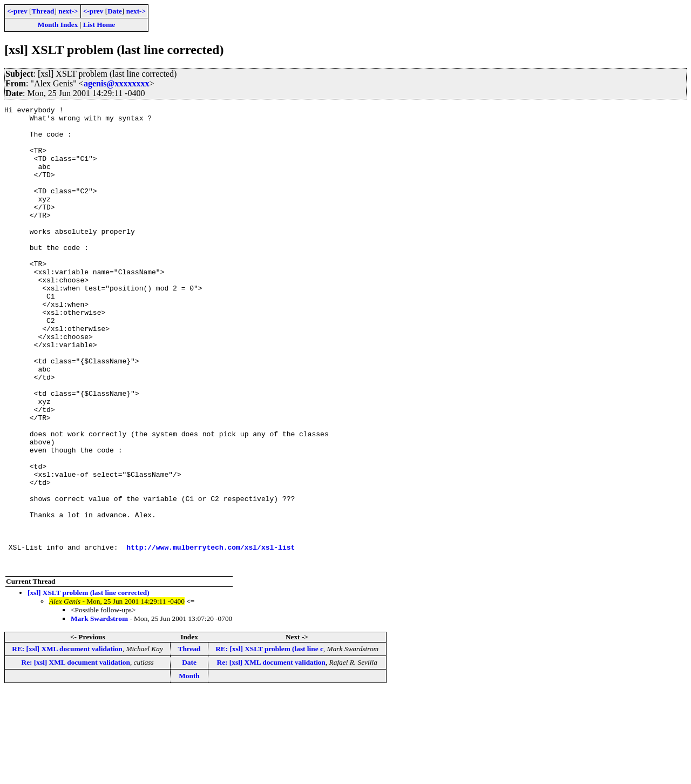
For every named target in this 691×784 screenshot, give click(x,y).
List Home (99, 25)
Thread (43, 11)
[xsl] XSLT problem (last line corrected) (89, 685)
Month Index (58, 25)
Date (115, 11)
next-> (68, 11)
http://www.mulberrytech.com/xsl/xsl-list (211, 636)
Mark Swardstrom (99, 711)
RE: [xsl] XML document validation (67, 741)
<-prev (17, 11)
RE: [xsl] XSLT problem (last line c (269, 741)
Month (189, 768)
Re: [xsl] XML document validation (76, 755)
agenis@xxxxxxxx (117, 83)
